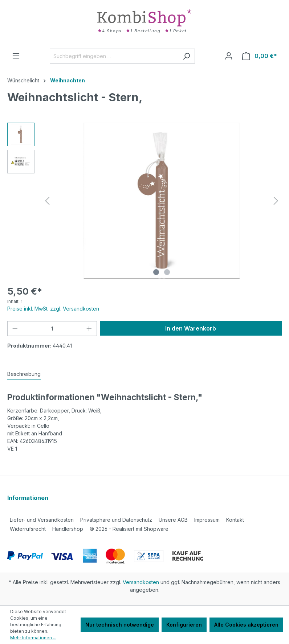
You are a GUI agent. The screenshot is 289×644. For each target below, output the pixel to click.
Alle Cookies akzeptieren (246, 625)
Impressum (207, 520)
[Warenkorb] (260, 56)
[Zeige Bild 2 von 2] (167, 272)
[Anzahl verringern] (15, 329)
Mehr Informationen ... (33, 638)
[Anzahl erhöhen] (89, 329)
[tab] (24, 374)
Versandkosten (141, 582)
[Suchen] (186, 56)
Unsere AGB (173, 520)
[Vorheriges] (47, 201)
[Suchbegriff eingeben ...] (114, 56)
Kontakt (235, 520)
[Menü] (16, 56)
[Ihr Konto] (229, 56)
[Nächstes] (276, 201)
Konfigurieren (184, 625)
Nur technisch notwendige (120, 625)
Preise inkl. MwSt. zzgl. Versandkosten (53, 309)
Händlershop (68, 529)
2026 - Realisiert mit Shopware (129, 529)
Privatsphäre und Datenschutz (116, 520)
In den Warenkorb (191, 328)
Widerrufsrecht (28, 529)
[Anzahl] (52, 329)
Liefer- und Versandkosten (42, 520)
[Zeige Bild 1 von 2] (156, 272)
